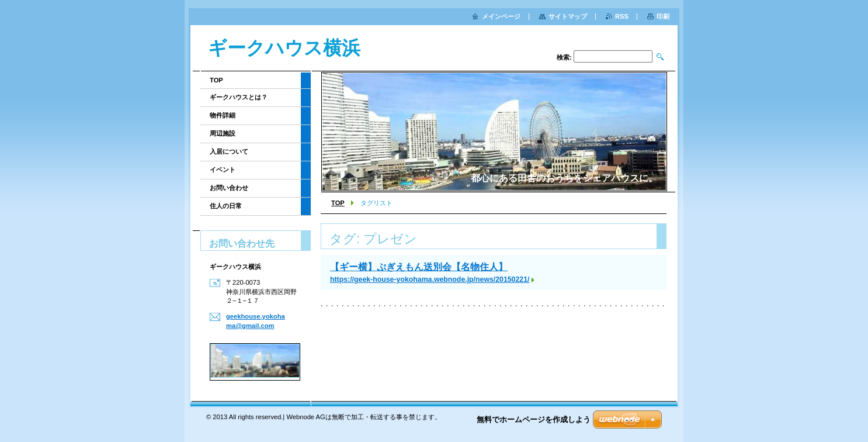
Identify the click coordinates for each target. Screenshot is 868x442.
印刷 (663, 16)
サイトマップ (568, 16)
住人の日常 (226, 206)
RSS (622, 16)
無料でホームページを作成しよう (534, 419)
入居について (229, 151)
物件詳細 (223, 115)
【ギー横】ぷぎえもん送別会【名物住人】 (419, 267)
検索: (564, 57)
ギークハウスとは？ (239, 97)
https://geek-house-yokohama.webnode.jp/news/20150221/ (430, 279)
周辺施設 (223, 133)
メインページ (501, 16)
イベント (223, 170)
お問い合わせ (229, 188)
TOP (338, 203)
